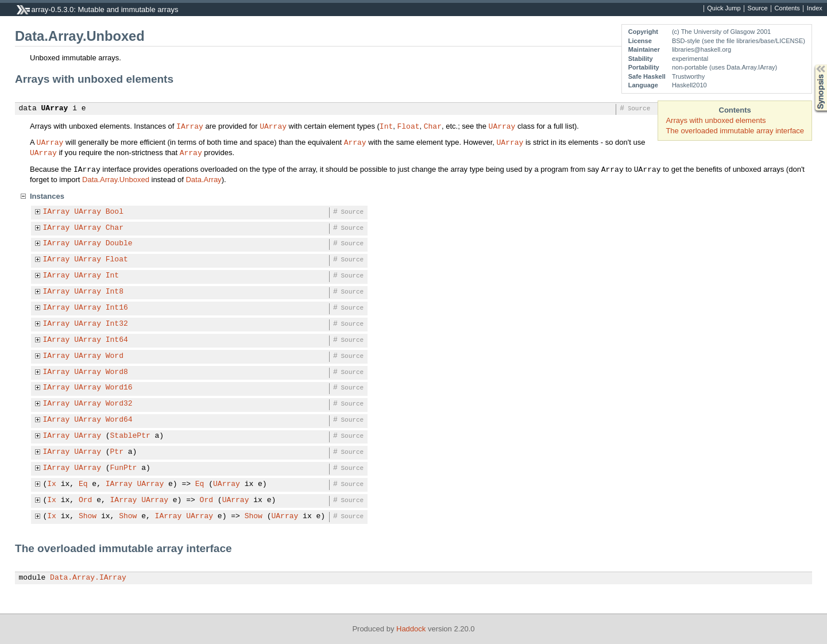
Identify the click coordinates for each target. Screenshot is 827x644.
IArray (190, 126)
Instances (47, 196)
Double (119, 244)
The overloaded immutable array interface (735, 131)
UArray (55, 109)
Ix (52, 484)
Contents (787, 9)
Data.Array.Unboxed (116, 180)
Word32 (119, 404)
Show (88, 516)
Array (355, 142)
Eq (83, 484)
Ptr (117, 452)
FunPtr (124, 468)
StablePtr (130, 436)
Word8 (117, 372)
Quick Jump (724, 9)
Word (115, 356)
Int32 (117, 324)
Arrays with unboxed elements (716, 120)
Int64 (117, 340)
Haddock (411, 629)
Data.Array (203, 180)
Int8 (115, 292)
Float (408, 126)
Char (433, 126)
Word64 (119, 420)
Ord (85, 500)
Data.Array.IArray (88, 578)
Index (815, 9)
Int (386, 126)
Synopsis (811, 65)
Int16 (117, 308)
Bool (115, 212)
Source (758, 9)
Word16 (119, 388)
